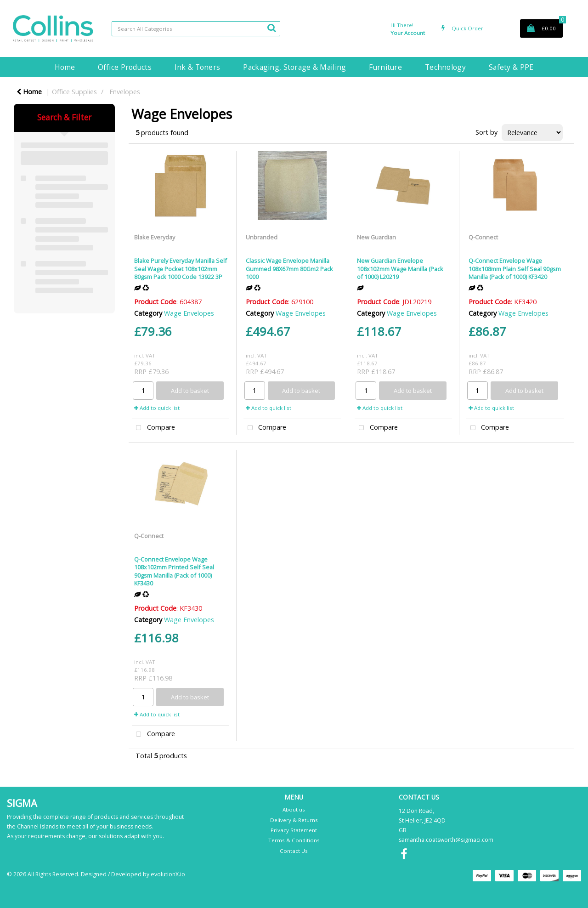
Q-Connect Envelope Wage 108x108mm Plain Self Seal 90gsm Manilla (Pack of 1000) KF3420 (515, 269)
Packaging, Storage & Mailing (294, 67)
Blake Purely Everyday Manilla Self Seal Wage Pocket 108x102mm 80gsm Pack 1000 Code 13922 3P (181, 269)
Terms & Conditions (294, 840)
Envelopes (125, 92)
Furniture (385, 67)
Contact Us (294, 851)
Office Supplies (74, 92)
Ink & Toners (197, 67)
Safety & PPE (511, 67)
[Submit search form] (271, 28)
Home (65, 67)
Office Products (125, 67)
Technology (445, 67)
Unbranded (262, 237)
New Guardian (376, 237)
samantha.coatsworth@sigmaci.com (446, 840)
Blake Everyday (155, 237)
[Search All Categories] (196, 29)
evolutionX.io (168, 874)
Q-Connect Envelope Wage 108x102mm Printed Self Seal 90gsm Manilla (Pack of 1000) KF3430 (174, 571)
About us (294, 809)
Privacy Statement (294, 830)
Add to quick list (157, 408)
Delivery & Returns (294, 820)
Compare (153, 428)
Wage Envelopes (189, 313)
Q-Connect (483, 237)
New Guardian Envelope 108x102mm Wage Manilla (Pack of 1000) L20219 (400, 269)
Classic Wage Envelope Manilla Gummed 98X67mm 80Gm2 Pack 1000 (289, 269)
